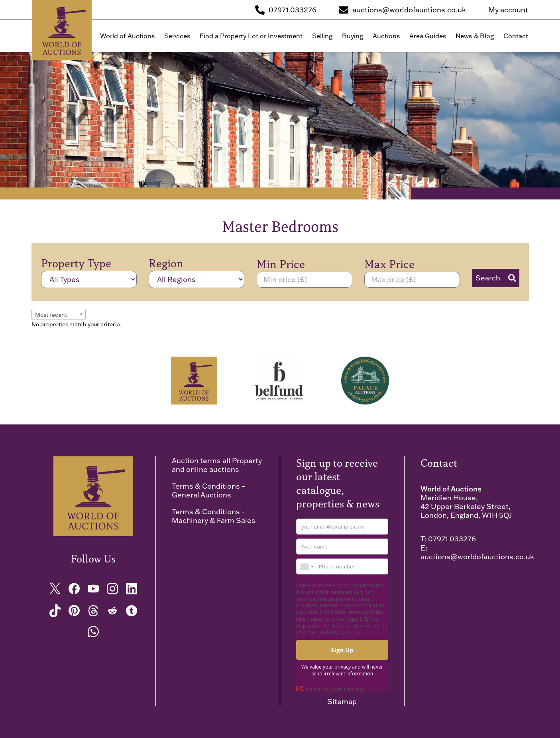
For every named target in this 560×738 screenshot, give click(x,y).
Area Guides (428, 36)
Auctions (386, 36)
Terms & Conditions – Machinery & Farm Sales (214, 516)
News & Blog (475, 36)
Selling (322, 36)
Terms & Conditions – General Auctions (209, 490)
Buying (353, 36)
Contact (516, 36)
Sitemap (342, 702)
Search (496, 278)
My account (508, 10)
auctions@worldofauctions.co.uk (477, 557)
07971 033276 (452, 539)
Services (177, 36)
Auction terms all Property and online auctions (217, 465)
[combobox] (59, 314)
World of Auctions (127, 36)
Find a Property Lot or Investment (251, 36)
